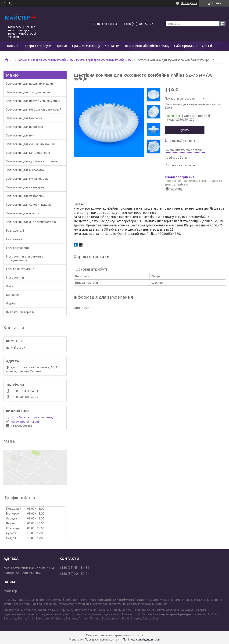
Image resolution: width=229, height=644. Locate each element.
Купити (185, 130)
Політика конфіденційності (141, 639)
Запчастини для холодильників (28, 92)
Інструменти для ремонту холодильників (25, 258)
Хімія (10, 286)
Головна (12, 46)
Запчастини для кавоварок (25, 187)
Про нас (62, 46)
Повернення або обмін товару (147, 46)
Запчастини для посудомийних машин (33, 101)
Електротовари (17, 248)
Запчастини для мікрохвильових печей (34, 109)
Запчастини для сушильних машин (30, 144)
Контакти (112, 46)
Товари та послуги (37, 46)
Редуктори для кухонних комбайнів (104, 60)
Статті (207, 46)
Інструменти (15, 277)
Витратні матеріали (20, 312)
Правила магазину (86, 46)
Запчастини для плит (21, 135)
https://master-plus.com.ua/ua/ (32, 417)
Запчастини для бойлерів (24, 118)
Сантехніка (14, 239)
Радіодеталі (15, 230)
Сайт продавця (186, 46)
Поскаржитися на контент (103, 639)
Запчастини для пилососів (25, 127)
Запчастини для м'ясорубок (26, 170)
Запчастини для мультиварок (27, 179)
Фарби (11, 303)
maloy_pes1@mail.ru (25, 422)
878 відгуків (189, 3)
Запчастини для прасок (23, 213)
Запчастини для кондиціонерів (28, 153)
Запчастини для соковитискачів (29, 204)
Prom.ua (137, 635)
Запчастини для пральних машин (29, 83)
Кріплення (13, 295)
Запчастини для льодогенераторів (31, 222)
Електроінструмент (20, 269)
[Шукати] (222, 24)
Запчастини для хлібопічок (25, 196)
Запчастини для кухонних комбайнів (45, 60)
